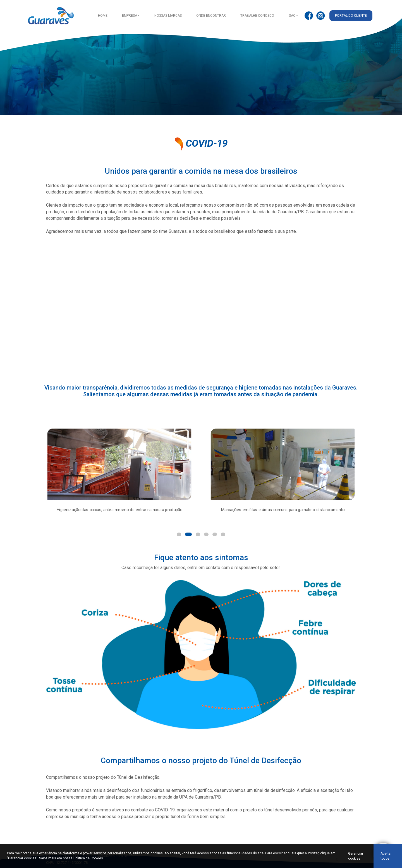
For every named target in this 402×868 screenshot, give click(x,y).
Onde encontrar (211, 16)
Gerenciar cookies (356, 856)
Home (103, 16)
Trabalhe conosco (257, 16)
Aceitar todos (386, 856)
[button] (179, 534)
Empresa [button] (130, 16)
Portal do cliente (351, 16)
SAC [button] (292, 16)
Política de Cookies (88, 858)
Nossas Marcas (168, 16)
